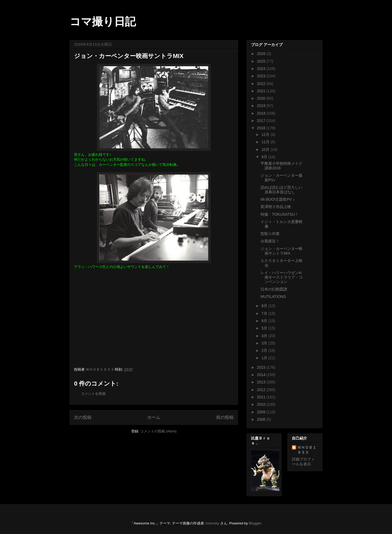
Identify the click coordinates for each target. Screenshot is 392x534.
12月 (266, 135)
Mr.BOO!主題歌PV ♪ (278, 199)
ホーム (154, 417)
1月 (265, 358)
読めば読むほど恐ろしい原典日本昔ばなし (281, 190)
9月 (265, 157)
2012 (262, 390)
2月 (265, 350)
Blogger (255, 523)
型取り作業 (270, 234)
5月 (265, 328)
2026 (262, 54)
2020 (262, 98)
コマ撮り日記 (103, 22)
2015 (262, 367)
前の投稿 (225, 417)
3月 (265, 343)
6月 (265, 321)
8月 (265, 306)
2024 (262, 69)
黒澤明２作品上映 (276, 207)
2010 (262, 404)
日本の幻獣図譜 (274, 289)
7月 (265, 313)
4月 (265, 336)
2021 (262, 91)
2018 (262, 113)
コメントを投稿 (93, 394)
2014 (262, 375)
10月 (266, 149)
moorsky (212, 523)
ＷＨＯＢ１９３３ (307, 450)
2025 (262, 61)
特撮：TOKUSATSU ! (279, 214)
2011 (262, 397)
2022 (262, 84)
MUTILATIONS (273, 297)
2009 (262, 412)
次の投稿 (83, 417)
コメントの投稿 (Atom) (158, 431)
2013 (262, 382)
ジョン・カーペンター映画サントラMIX (281, 251)
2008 (262, 419)
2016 (262, 128)
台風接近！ (270, 241)
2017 (262, 121)
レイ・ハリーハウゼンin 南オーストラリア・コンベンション (282, 277)
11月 (266, 142)
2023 (262, 76)
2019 (262, 106)
